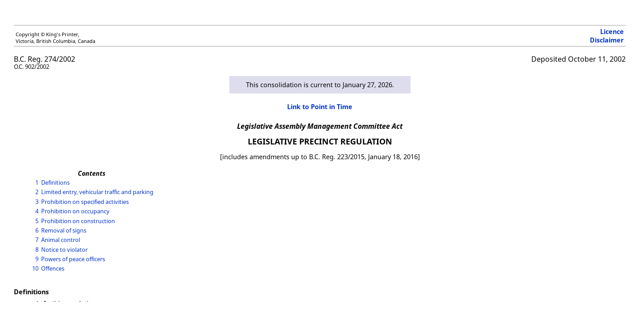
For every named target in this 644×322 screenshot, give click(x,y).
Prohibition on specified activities (85, 202)
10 (35, 268)
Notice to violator (64, 250)
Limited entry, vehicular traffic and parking (97, 192)
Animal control (61, 240)
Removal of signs (64, 230)
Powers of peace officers (73, 259)
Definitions (55, 182)
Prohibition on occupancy (75, 211)
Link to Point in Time (320, 107)
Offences (53, 268)
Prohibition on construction (78, 221)
